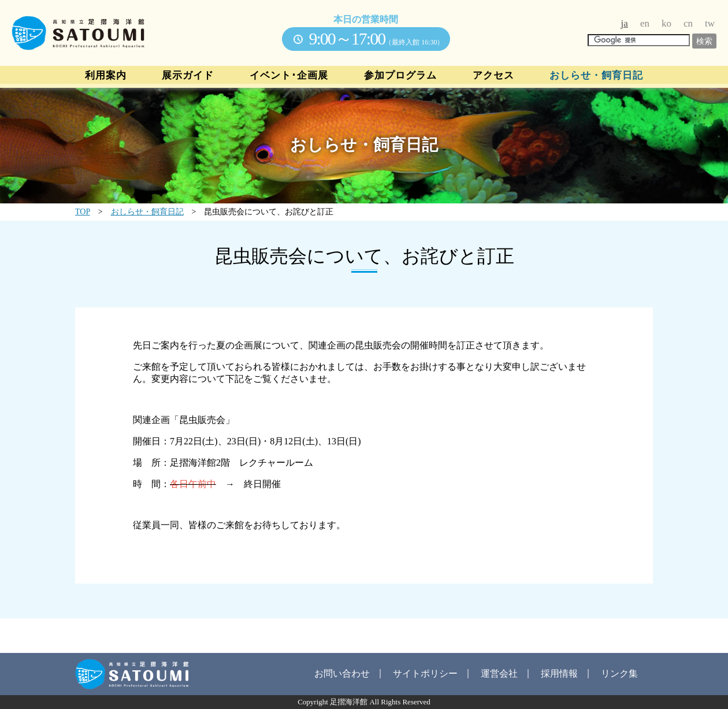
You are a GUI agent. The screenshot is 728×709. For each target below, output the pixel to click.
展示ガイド (188, 76)
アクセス (493, 76)
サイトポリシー (425, 673)
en (645, 23)
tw (710, 23)
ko (666, 23)
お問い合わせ (342, 673)
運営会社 (499, 673)
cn (688, 23)
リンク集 (619, 673)
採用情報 (559, 673)
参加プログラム (400, 76)
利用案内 (106, 76)
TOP (83, 212)
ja (625, 23)
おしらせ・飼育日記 (596, 76)
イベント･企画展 (289, 76)
